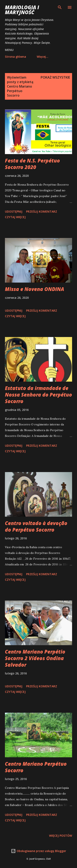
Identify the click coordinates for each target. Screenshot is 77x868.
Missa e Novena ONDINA (34, 289)
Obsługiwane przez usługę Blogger (38, 851)
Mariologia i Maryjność (22, 10)
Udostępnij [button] (14, 211)
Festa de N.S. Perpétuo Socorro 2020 (32, 164)
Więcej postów (61, 836)
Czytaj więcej (15, 217)
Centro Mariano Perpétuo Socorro (36, 767)
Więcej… (43, 57)
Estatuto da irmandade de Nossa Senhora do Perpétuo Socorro (38, 395)
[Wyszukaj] (60, 7)
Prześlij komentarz (42, 211)
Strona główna (16, 57)
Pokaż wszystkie (55, 77)
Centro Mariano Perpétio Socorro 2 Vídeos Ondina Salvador (35, 658)
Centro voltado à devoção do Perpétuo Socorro (36, 526)
